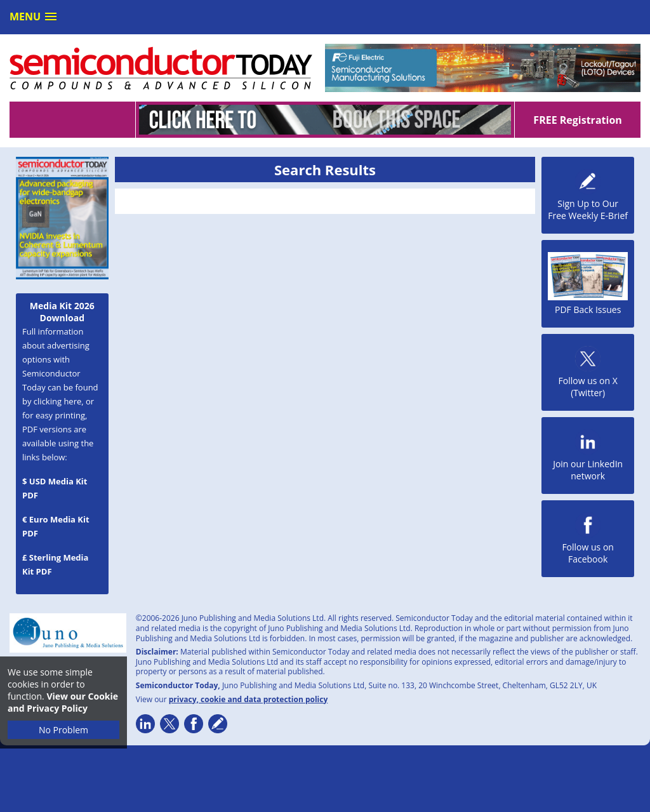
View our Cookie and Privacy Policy (63, 702)
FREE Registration (577, 120)
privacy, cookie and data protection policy (249, 699)
